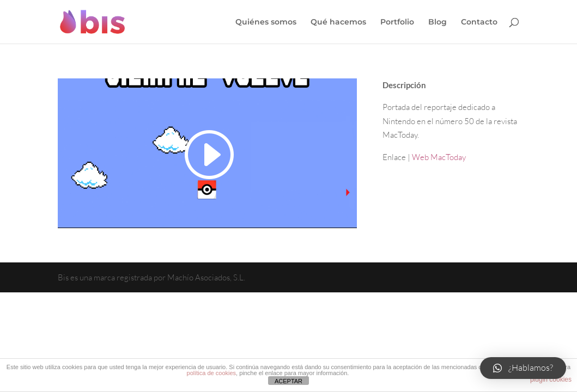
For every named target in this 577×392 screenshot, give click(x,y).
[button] (523, 368)
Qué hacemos (338, 22)
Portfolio (397, 22)
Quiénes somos (266, 22)
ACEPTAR (288, 381)
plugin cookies (551, 379)
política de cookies (212, 373)
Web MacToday (439, 157)
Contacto (479, 22)
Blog (438, 22)
